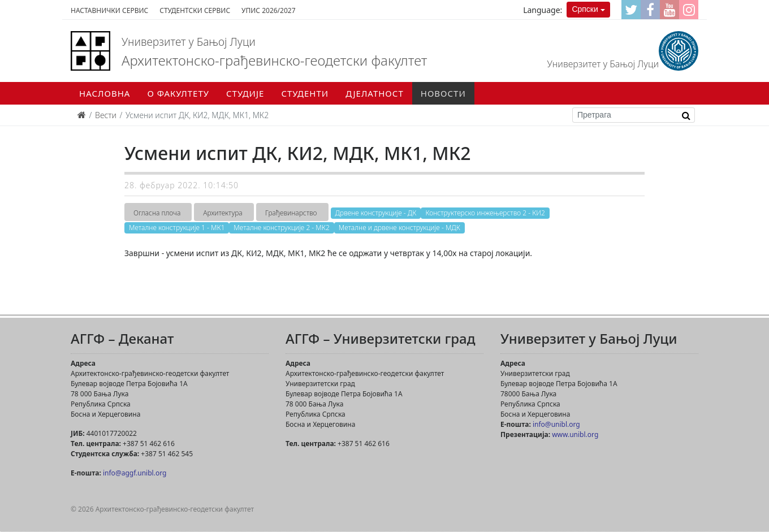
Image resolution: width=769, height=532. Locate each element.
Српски (585, 9)
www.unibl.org (575, 434)
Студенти (305, 93)
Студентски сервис (195, 10)
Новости (443, 93)
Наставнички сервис (109, 10)
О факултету (178, 93)
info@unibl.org (556, 424)
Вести (106, 115)
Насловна (105, 93)
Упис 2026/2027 (268, 10)
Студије (245, 93)
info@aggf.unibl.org (135, 473)
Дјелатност (375, 93)
